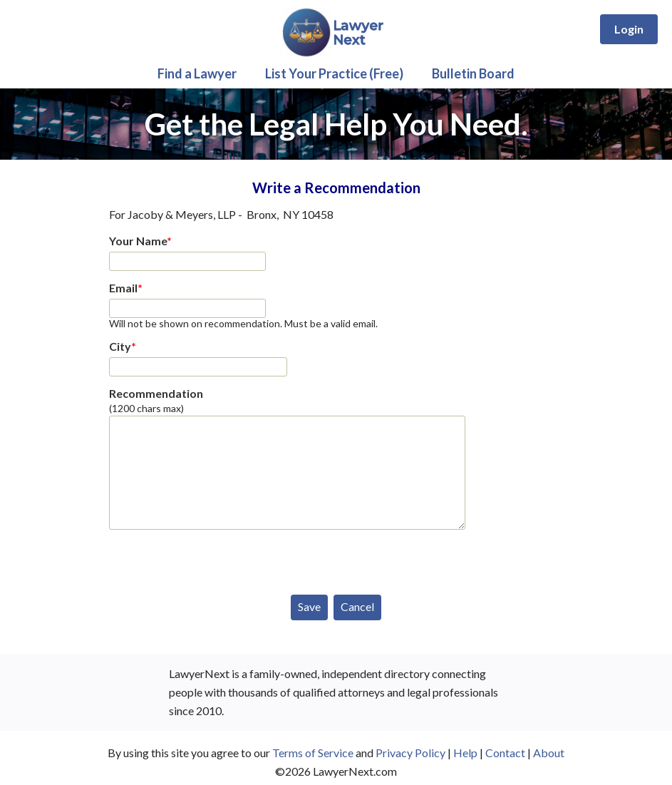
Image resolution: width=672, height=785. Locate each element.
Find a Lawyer (197, 73)
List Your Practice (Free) (334, 73)
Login (629, 29)
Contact (505, 753)
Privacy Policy (410, 753)
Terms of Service (313, 753)
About (549, 753)
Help (465, 753)
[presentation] (217, 559)
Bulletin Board (473, 73)
